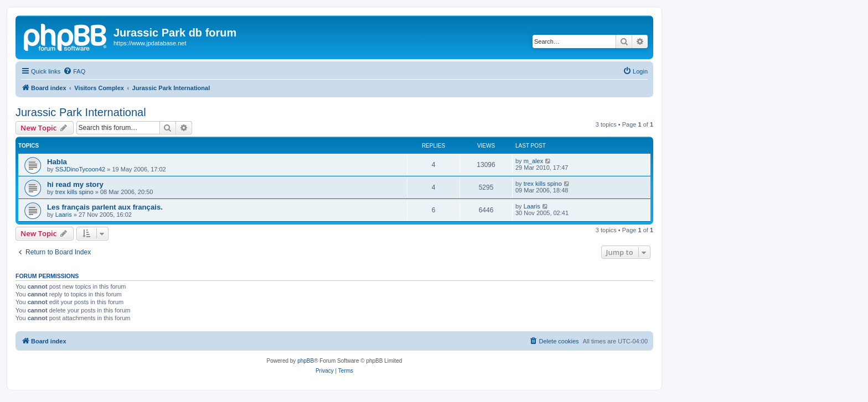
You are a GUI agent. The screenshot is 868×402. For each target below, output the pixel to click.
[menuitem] (74, 71)
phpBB (306, 361)
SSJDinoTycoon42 (81, 169)
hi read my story (75, 184)
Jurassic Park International (81, 112)
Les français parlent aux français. (105, 207)
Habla (57, 162)
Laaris (64, 215)
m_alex (533, 161)
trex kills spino (74, 192)
